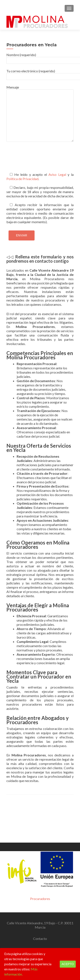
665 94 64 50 (51, 908)
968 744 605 (29, 908)
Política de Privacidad (22, 179)
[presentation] (39, 160)
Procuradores (40, 857)
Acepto (68, 964)
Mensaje (40, 89)
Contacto (40, 897)
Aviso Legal (57, 174)
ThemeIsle (60, 943)
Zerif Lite (20, 943)
